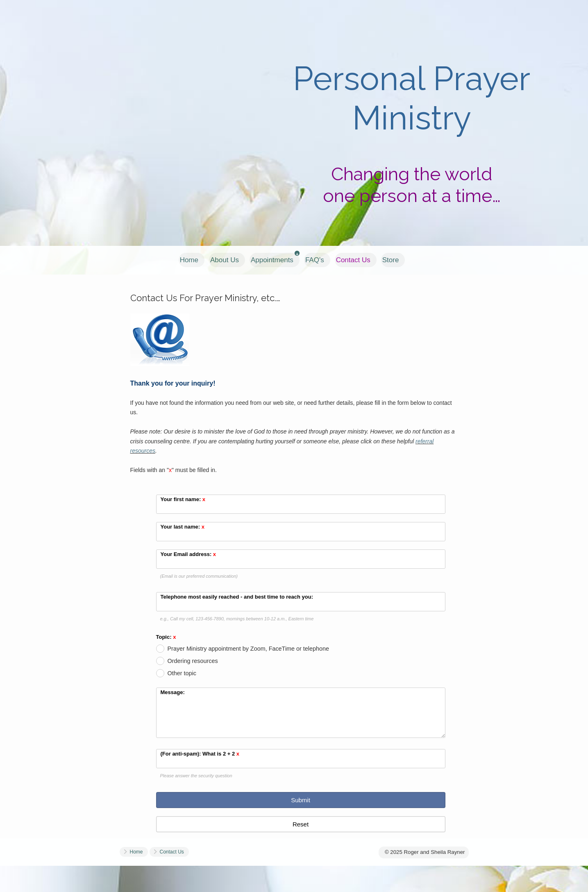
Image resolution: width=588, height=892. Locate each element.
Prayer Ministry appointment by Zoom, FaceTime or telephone (249, 649)
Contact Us (353, 260)
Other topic (182, 673)
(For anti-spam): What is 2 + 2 (200, 754)
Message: (173, 692)
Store (391, 260)
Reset (301, 824)
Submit (301, 800)
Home (189, 260)
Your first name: (183, 499)
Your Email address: (188, 554)
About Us (225, 260)
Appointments (272, 260)
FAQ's (315, 260)
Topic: (166, 638)
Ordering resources (193, 661)
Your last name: (183, 527)
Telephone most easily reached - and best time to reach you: (237, 597)
